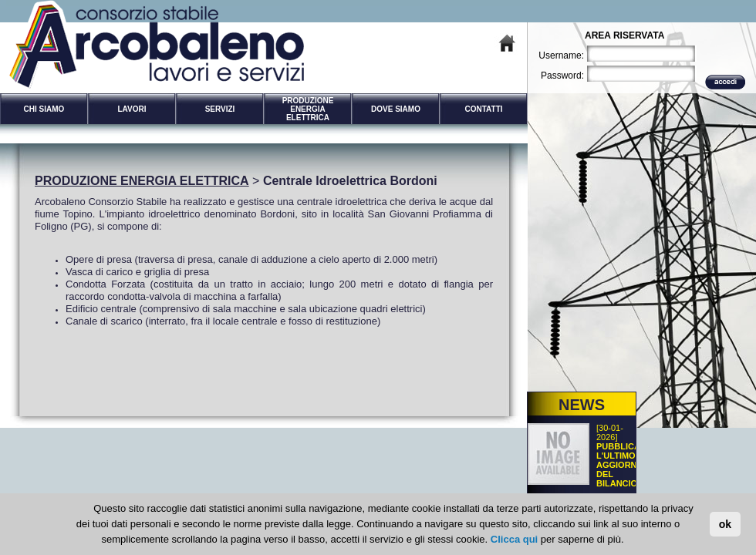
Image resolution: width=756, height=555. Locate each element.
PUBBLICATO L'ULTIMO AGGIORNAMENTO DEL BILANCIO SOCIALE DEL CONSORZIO (635, 479)
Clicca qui (514, 539)
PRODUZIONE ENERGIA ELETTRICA (142, 181)
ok (725, 524)
